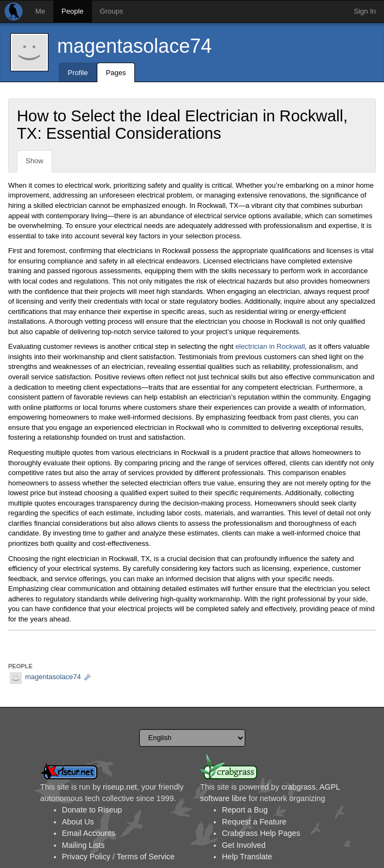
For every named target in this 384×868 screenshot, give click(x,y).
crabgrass (298, 787)
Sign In (365, 11)
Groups (112, 11)
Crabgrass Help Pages (261, 833)
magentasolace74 (134, 46)
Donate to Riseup (92, 810)
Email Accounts (89, 833)
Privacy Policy (86, 857)
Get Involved (244, 845)
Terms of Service (145, 857)
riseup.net (120, 787)
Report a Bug (245, 810)
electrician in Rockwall (270, 346)
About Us (78, 822)
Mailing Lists (83, 845)
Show (35, 161)
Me (40, 11)
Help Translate (247, 857)
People (72, 11)
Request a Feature (254, 822)
